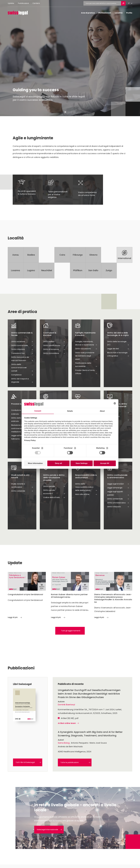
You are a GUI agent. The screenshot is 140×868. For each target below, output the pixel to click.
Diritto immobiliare (54, 353)
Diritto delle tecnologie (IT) (118, 343)
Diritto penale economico (54, 492)
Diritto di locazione (54, 349)
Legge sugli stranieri (118, 484)
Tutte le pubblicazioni (75, 762)
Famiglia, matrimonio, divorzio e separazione (86, 343)
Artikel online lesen (68, 723)
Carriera (36, 3)
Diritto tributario (22, 349)
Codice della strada (54, 497)
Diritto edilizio (54, 342)
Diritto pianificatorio (54, 345)
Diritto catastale (22, 491)
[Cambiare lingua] (130, 3)
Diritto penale (54, 486)
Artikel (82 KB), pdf (70, 718)
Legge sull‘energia (118, 488)
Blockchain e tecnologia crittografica (118, 355)
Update (11, 3)
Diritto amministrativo (118, 503)
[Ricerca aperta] (123, 3)
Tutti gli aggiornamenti (71, 631)
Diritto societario (22, 342)
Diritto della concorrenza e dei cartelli (22, 368)
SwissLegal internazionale (49, 830)
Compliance (22, 375)
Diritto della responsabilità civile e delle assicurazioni (86, 487)
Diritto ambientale (118, 499)
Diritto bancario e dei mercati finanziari (22, 359)
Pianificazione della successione (86, 365)
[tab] (65, 112)
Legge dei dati (118, 349)
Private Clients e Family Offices (86, 372)
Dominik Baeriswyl (66, 705)
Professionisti (105, 13)
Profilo (129, 13)
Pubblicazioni (23, 3)
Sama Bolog (64, 743)
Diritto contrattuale (22, 345)
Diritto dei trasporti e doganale (22, 381)
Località (119, 13)
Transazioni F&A (22, 353)
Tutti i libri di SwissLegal (28, 762)
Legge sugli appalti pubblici (118, 493)
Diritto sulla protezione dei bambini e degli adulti (86, 356)
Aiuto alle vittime (86, 494)
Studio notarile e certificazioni (22, 486)
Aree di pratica (88, 13)
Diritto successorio (86, 349)
